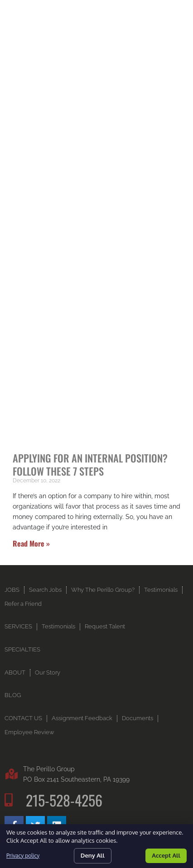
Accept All (166, 855)
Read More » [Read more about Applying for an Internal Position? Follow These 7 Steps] (31, 543)
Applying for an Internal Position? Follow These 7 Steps (90, 464)
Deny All (93, 855)
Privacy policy (23, 856)
